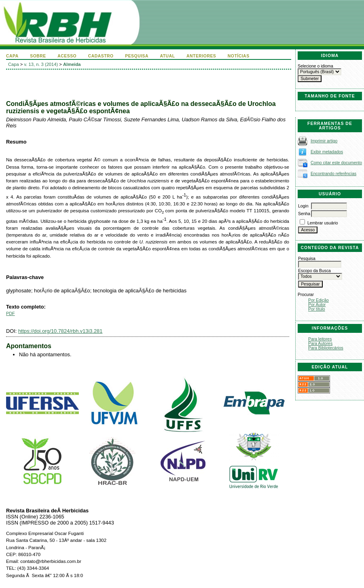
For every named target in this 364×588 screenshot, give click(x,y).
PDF (11, 313)
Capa (12, 56)
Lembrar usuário (323, 223)
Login (303, 206)
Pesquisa (137, 56)
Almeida (72, 64)
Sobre (38, 56)
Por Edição (318, 300)
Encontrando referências (333, 174)
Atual (168, 56)
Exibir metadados (327, 152)
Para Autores (320, 344)
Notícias (239, 56)
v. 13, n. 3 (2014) (41, 64)
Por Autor (317, 305)
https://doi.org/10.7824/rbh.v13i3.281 (60, 331)
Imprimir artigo (324, 141)
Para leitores (320, 339)
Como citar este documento (336, 163)
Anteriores (201, 56)
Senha (304, 214)
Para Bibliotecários (326, 348)
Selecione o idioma (315, 66)
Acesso (67, 56)
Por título (317, 309)
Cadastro (101, 56)
